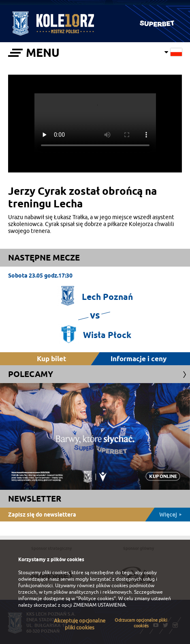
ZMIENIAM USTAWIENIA (99, 605)
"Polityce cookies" (96, 599)
